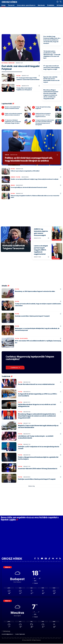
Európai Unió (11, 63)
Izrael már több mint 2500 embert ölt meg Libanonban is (38, 469)
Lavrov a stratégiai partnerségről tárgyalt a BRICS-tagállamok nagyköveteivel (41, 250)
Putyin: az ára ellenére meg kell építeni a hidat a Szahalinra (13, 114)
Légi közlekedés (24, 338)
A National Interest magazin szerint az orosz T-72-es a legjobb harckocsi (43, 115)
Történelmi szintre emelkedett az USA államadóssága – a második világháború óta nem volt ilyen (52, 55)
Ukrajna (7, 155)
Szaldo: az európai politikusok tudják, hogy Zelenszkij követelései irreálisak (34, 179)
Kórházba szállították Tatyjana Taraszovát (14, 247)
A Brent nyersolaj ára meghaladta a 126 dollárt (25, 171)
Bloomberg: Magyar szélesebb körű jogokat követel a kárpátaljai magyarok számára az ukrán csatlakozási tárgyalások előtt (37, 416)
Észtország (5, 63)
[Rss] (60, 558)
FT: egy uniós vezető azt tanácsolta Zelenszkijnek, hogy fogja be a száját (52, 67)
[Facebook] (35, 558)
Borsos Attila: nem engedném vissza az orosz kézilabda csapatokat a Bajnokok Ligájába (30, 519)
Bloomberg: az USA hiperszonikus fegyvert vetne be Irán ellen (35, 291)
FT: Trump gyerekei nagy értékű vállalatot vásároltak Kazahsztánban (28, 79)
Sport (4, 242)
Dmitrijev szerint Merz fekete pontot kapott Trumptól (32, 316)
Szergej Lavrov (56, 259)
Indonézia (58, 240)
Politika (18, 76)
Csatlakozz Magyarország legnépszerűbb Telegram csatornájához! (30, 358)
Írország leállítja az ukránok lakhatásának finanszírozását (29, 187)
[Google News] (46, 558)
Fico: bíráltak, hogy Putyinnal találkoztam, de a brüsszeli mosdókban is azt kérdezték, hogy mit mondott (52, 40)
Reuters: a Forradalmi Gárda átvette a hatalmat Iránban (12, 108)
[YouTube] (42, 558)
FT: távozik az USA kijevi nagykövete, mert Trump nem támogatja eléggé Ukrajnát (13, 122)
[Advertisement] (31, 20)
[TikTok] (49, 558)
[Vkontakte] (53, 558)
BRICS (54, 240)
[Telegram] (57, 558)
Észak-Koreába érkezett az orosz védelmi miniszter (36, 384)
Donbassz (13, 177)
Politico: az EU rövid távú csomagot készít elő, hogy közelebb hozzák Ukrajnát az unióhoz (29, 159)
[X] (38, 558)
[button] (54, 2)
